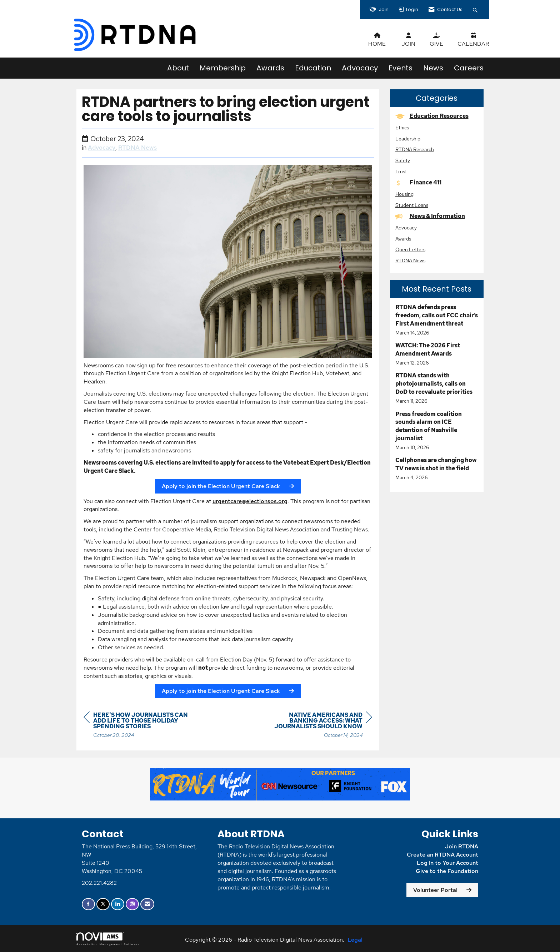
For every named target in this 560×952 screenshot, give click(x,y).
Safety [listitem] (403, 160)
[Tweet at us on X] (103, 904)
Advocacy (360, 68)
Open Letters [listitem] (410, 249)
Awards (270, 68)
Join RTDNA (462, 846)
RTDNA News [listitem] (410, 260)
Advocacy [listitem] (406, 227)
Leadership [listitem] (408, 138)
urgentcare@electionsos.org (250, 501)
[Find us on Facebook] (88, 904)
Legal (355, 940)
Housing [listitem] (404, 194)
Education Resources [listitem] (432, 116)
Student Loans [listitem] (412, 205)
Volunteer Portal (435, 890)
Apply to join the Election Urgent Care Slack (221, 486)
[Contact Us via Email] (147, 904)
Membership (223, 68)
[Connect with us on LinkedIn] (118, 904)
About (178, 68)
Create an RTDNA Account (442, 855)
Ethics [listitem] (402, 127)
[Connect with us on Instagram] (132, 904)
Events (401, 68)
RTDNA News (137, 148)
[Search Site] (476, 10)
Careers (469, 68)
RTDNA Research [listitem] (415, 149)
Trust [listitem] (401, 171)
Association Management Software (108, 939)
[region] (319, 726)
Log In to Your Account (447, 863)
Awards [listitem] (403, 239)
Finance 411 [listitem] (418, 182)
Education (313, 68)
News (433, 68)
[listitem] (437, 320)
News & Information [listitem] (430, 216)
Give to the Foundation (447, 871)
